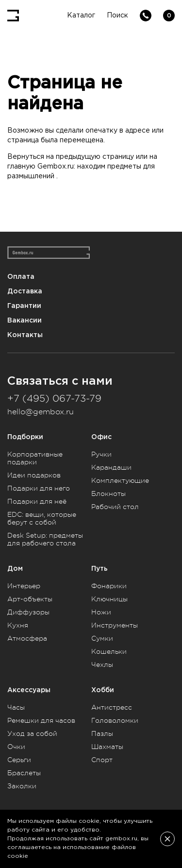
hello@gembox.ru (41, 412)
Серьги (19, 760)
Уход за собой (32, 733)
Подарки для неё (37, 501)
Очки (16, 747)
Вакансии (25, 320)
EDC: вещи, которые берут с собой (42, 518)
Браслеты (24, 773)
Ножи (101, 612)
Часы (16, 707)
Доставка (25, 291)
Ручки (101, 454)
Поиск (117, 16)
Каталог (81, 16)
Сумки (102, 638)
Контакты (25, 335)
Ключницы (109, 599)
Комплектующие (120, 480)
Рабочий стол (115, 507)
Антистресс (112, 707)
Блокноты (108, 494)
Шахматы (107, 747)
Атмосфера (27, 638)
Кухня (18, 625)
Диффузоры (28, 612)
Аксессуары (29, 690)
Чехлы (102, 664)
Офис (101, 437)
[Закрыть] (167, 839)
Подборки (25, 437)
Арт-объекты (30, 599)
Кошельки (109, 651)
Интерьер (24, 586)
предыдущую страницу (95, 157)
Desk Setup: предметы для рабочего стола (45, 539)
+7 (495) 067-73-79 (54, 399)
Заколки (22, 786)
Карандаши (111, 467)
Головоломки (115, 720)
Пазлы (102, 733)
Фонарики (109, 586)
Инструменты (115, 625)
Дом (15, 569)
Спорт (102, 760)
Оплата (21, 277)
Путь (99, 569)
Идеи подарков (34, 475)
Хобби (103, 690)
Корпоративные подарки (35, 458)
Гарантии (24, 306)
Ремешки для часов (41, 720)
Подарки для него (39, 488)
